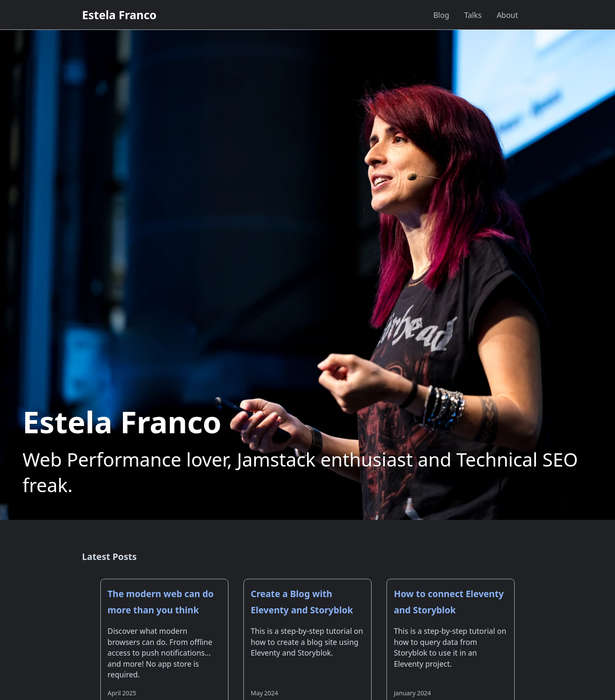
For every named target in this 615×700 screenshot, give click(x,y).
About (507, 15)
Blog (441, 15)
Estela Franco (119, 15)
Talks (473, 15)
